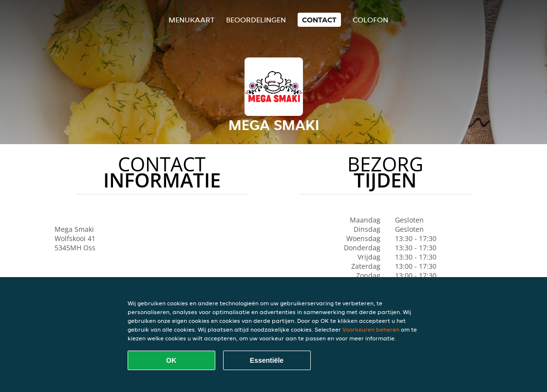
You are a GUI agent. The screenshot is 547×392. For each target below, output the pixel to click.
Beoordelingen (256, 20)
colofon (370, 20)
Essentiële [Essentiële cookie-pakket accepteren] (267, 360)
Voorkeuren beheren (371, 329)
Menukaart (191, 20)
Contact (319, 20)
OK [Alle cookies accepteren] (171, 360)
